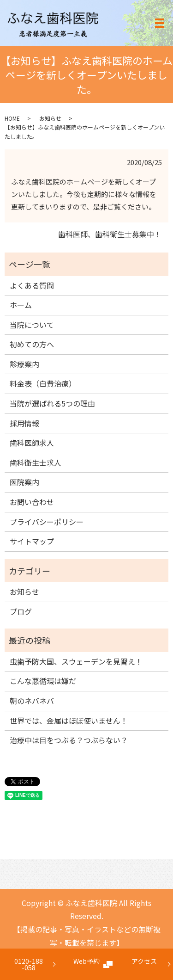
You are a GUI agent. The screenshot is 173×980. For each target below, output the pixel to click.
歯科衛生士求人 (36, 462)
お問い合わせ (32, 502)
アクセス (144, 964)
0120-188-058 (29, 964)
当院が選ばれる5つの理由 (52, 403)
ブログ (21, 611)
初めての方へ (32, 344)
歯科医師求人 (32, 443)
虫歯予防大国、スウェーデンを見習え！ (76, 661)
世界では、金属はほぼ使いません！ (69, 721)
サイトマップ (32, 541)
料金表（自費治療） (43, 383)
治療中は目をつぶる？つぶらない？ (69, 740)
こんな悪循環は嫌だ (43, 681)
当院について (32, 325)
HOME (12, 118)
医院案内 (24, 482)
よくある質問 (32, 285)
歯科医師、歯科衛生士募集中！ (110, 234)
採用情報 (24, 423)
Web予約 (86, 964)
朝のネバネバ (32, 701)
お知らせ (50, 118)
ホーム (21, 305)
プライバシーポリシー (47, 522)
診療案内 (24, 364)
